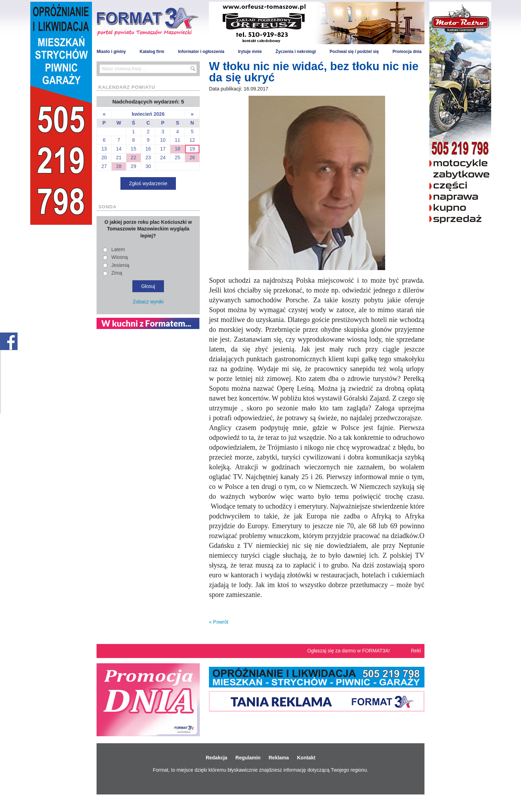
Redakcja (216, 758)
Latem (118, 249)
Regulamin (248, 758)
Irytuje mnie (250, 52)
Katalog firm (152, 52)
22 (133, 157)
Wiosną (120, 257)
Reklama (279, 758)
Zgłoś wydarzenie (148, 183)
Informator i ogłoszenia (201, 52)
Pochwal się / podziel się (354, 52)
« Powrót (219, 622)
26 (192, 157)
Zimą (117, 273)
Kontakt (306, 758)
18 (178, 149)
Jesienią (120, 265)
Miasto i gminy (111, 52)
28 (119, 166)
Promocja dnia (407, 52)
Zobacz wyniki (148, 302)
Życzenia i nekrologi (296, 52)
